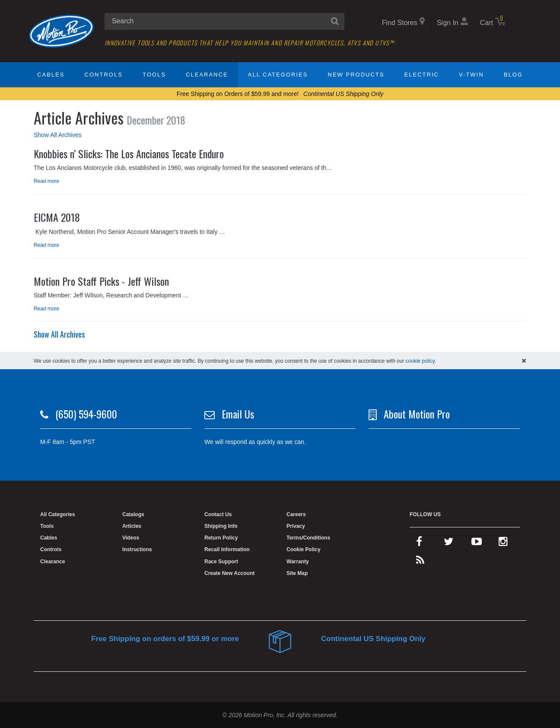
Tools (154, 75)
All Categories (278, 75)
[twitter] (449, 543)
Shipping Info (221, 526)
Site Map (297, 573)
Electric (422, 75)
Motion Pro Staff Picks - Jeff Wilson (101, 281)
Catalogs (133, 514)
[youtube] (477, 543)
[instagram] (503, 543)
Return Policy (221, 538)
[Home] (61, 31)
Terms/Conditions (308, 538)
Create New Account (229, 573)
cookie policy (420, 361)
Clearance (207, 75)
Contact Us (218, 514)
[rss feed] (420, 562)
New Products (356, 75)
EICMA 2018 (57, 217)
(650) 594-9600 (86, 414)
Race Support (221, 562)
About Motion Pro (417, 414)
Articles (132, 526)
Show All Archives (58, 135)
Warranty (298, 562)
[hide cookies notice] (524, 361)
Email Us (238, 414)
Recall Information (227, 549)
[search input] (224, 21)
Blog (513, 75)
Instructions (137, 549)
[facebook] (419, 543)
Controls (104, 75)
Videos (131, 538)
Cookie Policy (304, 549)
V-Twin (471, 75)
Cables (51, 75)
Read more (46, 181)
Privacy (296, 526)
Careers (296, 514)
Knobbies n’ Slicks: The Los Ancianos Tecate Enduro (129, 153)
